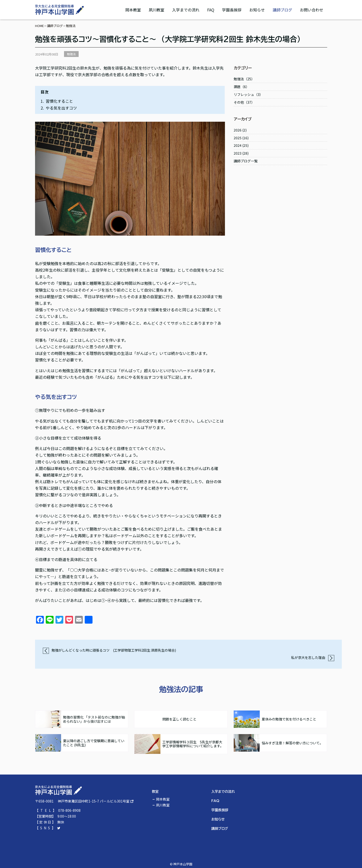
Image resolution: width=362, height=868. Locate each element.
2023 (238, 153)
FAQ (211, 10)
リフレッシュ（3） (248, 94)
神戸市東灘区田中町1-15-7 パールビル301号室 (94, 801)
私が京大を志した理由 (313, 657)
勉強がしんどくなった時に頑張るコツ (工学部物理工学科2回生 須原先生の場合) (109, 650)
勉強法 (71, 54)
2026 (238, 130)
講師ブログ (282, 10)
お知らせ (257, 10)
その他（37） (244, 102)
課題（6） (241, 87)
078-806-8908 (69, 810)
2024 (238, 145)
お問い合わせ (312, 10)
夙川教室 (157, 10)
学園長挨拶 (232, 10)
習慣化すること (59, 101)
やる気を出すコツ (61, 108)
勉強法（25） (244, 79)
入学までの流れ (186, 10)
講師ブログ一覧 (246, 161)
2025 (238, 138)
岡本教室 (133, 10)
